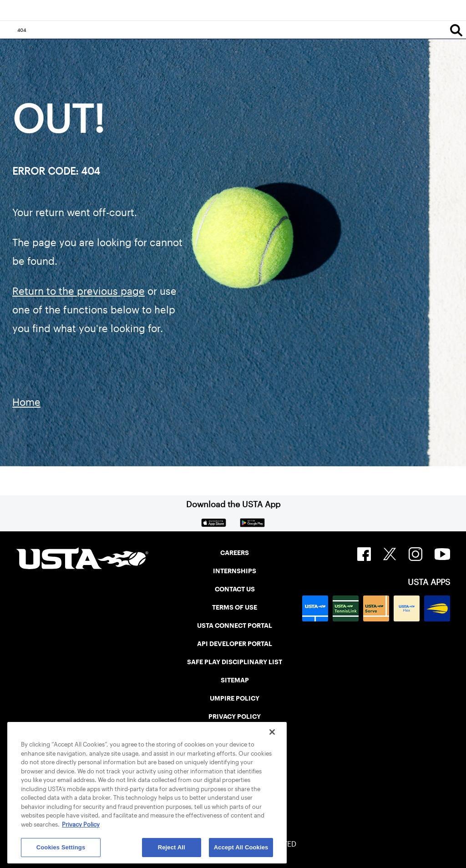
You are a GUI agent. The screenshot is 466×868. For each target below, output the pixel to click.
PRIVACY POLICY (235, 717)
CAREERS (235, 553)
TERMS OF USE (235, 607)
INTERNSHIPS (235, 571)
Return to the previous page (79, 291)
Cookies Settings (61, 847)
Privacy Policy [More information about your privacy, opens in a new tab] (81, 825)
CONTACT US (235, 589)
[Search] (456, 30)
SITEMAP (235, 680)
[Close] (272, 732)
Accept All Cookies (241, 847)
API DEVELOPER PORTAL (235, 644)
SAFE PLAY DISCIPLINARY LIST (235, 662)
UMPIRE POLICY (235, 698)
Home (26, 402)
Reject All (172, 847)
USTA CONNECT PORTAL (235, 626)
